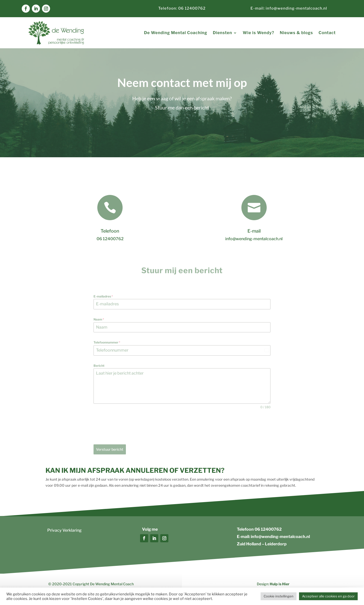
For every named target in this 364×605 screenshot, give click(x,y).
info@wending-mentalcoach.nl (296, 8)
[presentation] (132, 432)
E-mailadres (103, 301)
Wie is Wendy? (258, 33)
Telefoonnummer (107, 347)
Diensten (222, 33)
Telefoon (110, 231)
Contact (327, 33)
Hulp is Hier (280, 584)
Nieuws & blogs (296, 33)
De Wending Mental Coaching (176, 33)
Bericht (99, 370)
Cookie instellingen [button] (279, 596)
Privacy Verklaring (64, 530)
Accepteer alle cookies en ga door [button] (328, 596)
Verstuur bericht (110, 454)
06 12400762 (268, 529)
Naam (99, 324)
